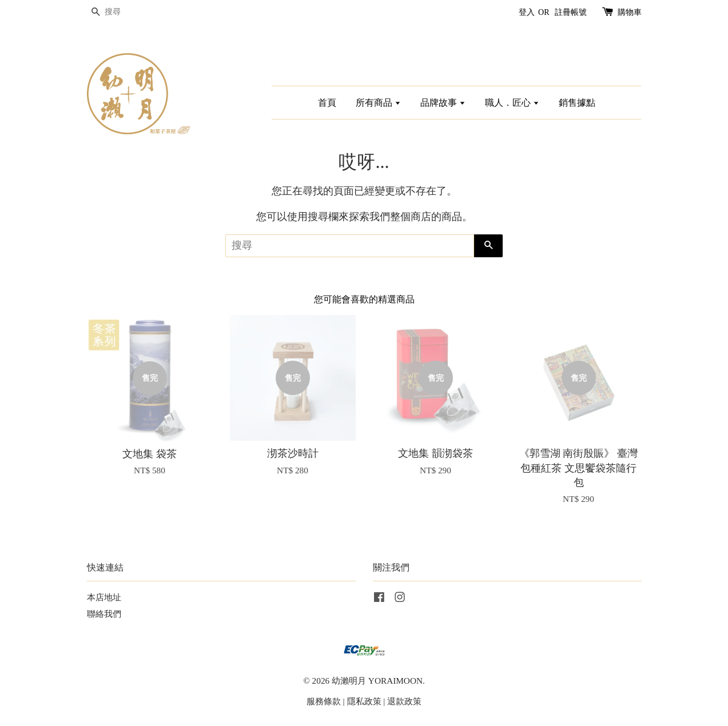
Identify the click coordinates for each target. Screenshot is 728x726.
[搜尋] (121, 12)
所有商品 (378, 103)
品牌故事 (443, 103)
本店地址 (104, 597)
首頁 (327, 103)
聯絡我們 (104, 614)
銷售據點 (577, 103)
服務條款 (324, 701)
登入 (527, 12)
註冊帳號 (571, 12)
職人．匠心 (512, 103)
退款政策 (404, 701)
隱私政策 (364, 701)
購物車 (630, 12)
